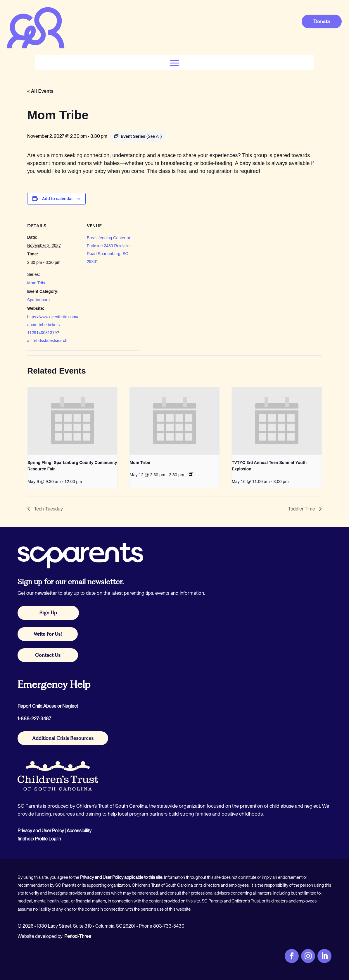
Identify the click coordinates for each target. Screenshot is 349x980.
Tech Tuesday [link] (48, 509)
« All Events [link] (40, 91)
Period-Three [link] (78, 936)
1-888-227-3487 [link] (34, 719)
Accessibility (79, 831)
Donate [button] (322, 21)
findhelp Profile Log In (39, 839)
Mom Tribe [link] (37, 283)
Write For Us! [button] (48, 634)
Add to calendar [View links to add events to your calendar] (58, 199)
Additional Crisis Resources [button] (63, 738)
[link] (35, 48)
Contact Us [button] (48, 655)
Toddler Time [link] (302, 509)
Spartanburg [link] (38, 300)
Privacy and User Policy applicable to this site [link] (121, 877)
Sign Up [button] (48, 613)
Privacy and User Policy (41, 831)
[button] (175, 62)
